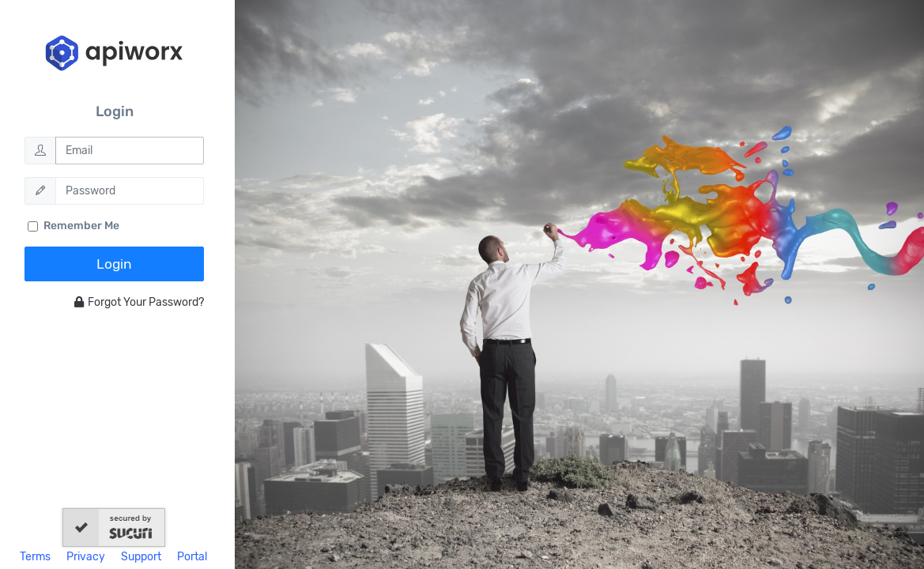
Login (114, 264)
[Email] (130, 151)
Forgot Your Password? (139, 302)
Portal (192, 557)
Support (141, 557)
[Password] (130, 191)
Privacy (86, 557)
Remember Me (81, 226)
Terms (35, 557)
